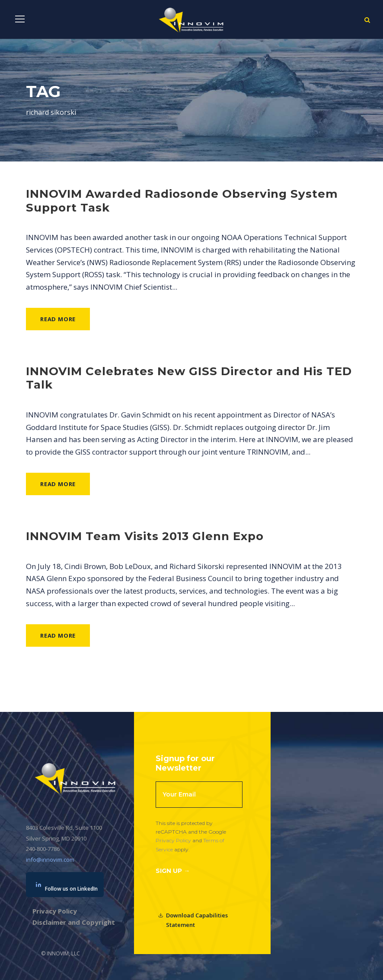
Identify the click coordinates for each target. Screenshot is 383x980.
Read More (58, 319)
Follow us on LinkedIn (67, 887)
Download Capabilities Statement (193, 920)
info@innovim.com (50, 860)
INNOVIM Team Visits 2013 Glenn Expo (145, 536)
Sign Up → (173, 871)
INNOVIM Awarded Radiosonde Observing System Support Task (182, 201)
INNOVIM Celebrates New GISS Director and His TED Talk (189, 378)
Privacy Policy (173, 840)
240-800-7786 (43, 849)
